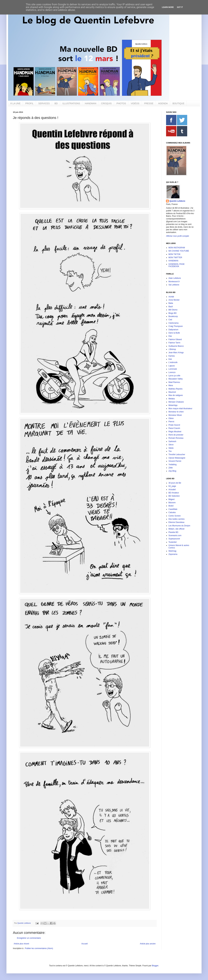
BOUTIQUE (178, 103)
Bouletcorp (173, 316)
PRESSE (149, 103)
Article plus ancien (148, 944)
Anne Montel (174, 300)
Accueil (85, 944)
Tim (170, 451)
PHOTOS (121, 103)
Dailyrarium (173, 330)
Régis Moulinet (175, 432)
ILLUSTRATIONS (71, 103)
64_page (172, 486)
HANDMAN (91, 103)
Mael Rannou (174, 382)
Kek (170, 359)
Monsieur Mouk (175, 415)
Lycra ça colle (174, 376)
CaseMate (173, 509)
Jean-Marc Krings (176, 353)
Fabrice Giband (175, 339)
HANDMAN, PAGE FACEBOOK (177, 265)
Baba (171, 303)
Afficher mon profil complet (178, 236)
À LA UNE (15, 103)
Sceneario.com (175, 535)
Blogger (155, 966)
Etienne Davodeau (176, 522)
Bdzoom (172, 503)
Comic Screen (175, 516)
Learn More (168, 7)
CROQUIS (106, 103)
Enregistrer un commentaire (29, 938)
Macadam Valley (176, 379)
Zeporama (173, 554)
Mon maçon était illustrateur (180, 409)
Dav (170, 336)
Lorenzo (172, 372)
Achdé (171, 297)
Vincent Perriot (175, 461)
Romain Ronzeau (176, 438)
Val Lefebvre (174, 285)
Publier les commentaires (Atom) (39, 948)
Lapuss (172, 366)
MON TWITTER (175, 258)
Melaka (172, 399)
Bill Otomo (173, 310)
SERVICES (44, 103)
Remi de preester (176, 435)
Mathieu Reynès (176, 389)
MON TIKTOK (174, 254)
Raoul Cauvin (174, 428)
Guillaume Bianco (176, 346)
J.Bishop (172, 349)
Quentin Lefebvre (177, 201)
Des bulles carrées (176, 519)
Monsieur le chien (176, 412)
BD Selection (174, 496)
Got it (180, 7)
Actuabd (172, 490)
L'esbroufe (173, 362)
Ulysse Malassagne (177, 458)
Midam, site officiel (176, 529)
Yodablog (173, 465)
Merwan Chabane (176, 402)
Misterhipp (173, 405)
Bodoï (171, 506)
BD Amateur (174, 493)
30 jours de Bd (175, 483)
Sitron (171, 445)
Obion (171, 418)
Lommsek (173, 369)
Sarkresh (172, 441)
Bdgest (171, 499)
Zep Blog (172, 471)
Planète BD (173, 532)
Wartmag (172, 551)
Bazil (171, 307)
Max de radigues (176, 395)
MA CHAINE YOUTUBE (179, 251)
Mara (171, 385)
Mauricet (172, 392)
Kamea (172, 356)
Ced (170, 320)
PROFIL (29, 103)
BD (56, 103)
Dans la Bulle (174, 333)
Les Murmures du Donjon (179, 526)
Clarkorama (173, 323)
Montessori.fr (174, 282)
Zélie (171, 468)
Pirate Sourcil (174, 425)
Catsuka (172, 512)
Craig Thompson (176, 326)
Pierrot (171, 422)
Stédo (171, 448)
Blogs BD (173, 313)
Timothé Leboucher (177, 455)
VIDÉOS (135, 103)
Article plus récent (21, 944)
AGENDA (163, 103)
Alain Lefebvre (175, 278)
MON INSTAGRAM (177, 248)
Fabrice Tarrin (174, 343)
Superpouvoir (174, 539)
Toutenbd (172, 542)
